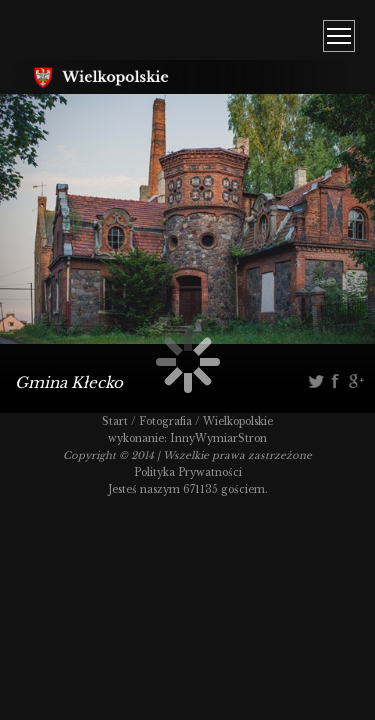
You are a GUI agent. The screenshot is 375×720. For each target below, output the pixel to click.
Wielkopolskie (238, 421)
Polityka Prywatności (188, 472)
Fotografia (165, 421)
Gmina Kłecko (69, 382)
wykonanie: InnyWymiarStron (187, 438)
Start (115, 421)
